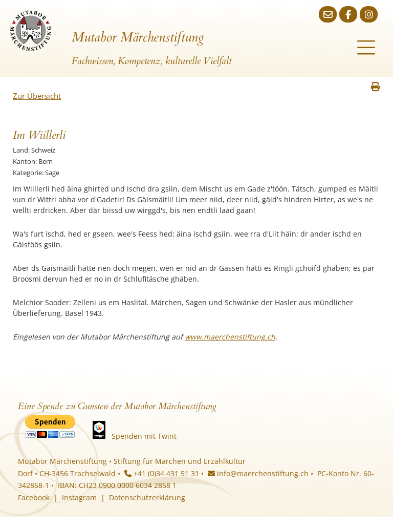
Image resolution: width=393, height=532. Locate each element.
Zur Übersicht (37, 96)
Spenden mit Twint (144, 436)
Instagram (79, 497)
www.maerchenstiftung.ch (230, 337)
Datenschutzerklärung (147, 497)
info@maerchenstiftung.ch (258, 473)
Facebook (34, 497)
